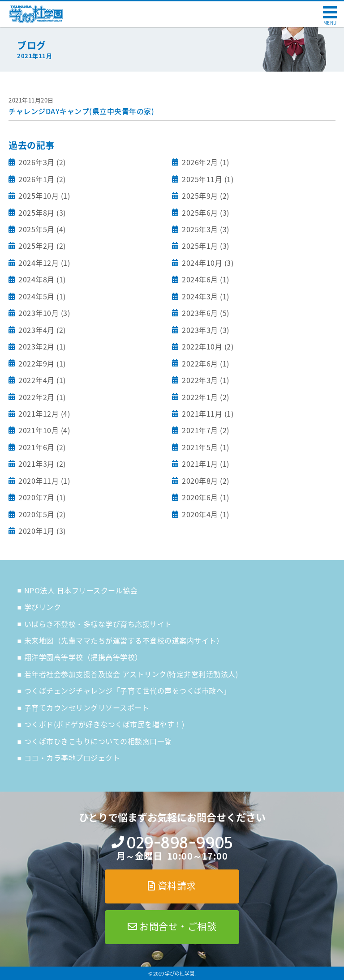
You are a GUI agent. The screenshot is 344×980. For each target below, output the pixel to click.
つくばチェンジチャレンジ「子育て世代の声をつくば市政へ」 (128, 690)
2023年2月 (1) (41, 346)
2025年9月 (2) (205, 196)
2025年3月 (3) (205, 229)
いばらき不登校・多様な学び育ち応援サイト (98, 624)
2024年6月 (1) (205, 279)
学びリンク (43, 607)
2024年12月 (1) (43, 263)
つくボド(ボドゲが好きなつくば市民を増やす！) (104, 724)
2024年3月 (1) (205, 296)
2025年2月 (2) (41, 246)
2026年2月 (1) (205, 162)
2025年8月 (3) (41, 213)
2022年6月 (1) (205, 363)
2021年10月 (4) (43, 430)
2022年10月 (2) (207, 346)
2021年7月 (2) (205, 430)
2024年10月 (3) (207, 263)
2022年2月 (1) (41, 397)
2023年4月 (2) (41, 330)
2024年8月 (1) (41, 279)
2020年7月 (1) (41, 497)
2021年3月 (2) (41, 464)
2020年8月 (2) (205, 481)
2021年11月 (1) (207, 413)
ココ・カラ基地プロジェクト (72, 758)
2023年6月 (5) (205, 313)
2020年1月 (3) (41, 531)
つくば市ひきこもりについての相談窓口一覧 (98, 741)
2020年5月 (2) (41, 514)
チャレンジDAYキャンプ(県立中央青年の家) (81, 111)
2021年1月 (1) (205, 464)
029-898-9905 (179, 843)
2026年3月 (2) (41, 162)
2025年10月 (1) (43, 196)
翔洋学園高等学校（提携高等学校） (83, 657)
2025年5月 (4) (41, 229)
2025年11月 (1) (207, 179)
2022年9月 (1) (41, 363)
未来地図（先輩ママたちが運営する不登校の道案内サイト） (124, 640)
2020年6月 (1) (205, 497)
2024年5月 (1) (41, 296)
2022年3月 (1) (205, 380)
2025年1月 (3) (205, 246)
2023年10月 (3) (43, 313)
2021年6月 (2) (41, 447)
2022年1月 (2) (205, 397)
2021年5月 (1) (205, 447)
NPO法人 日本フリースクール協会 (81, 590)
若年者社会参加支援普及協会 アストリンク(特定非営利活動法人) (131, 674)
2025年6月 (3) (205, 213)
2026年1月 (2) (41, 179)
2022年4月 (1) (41, 380)
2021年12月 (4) (43, 413)
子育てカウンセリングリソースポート (87, 707)
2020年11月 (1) (43, 481)
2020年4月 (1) (205, 514)
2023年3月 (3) (205, 330)
